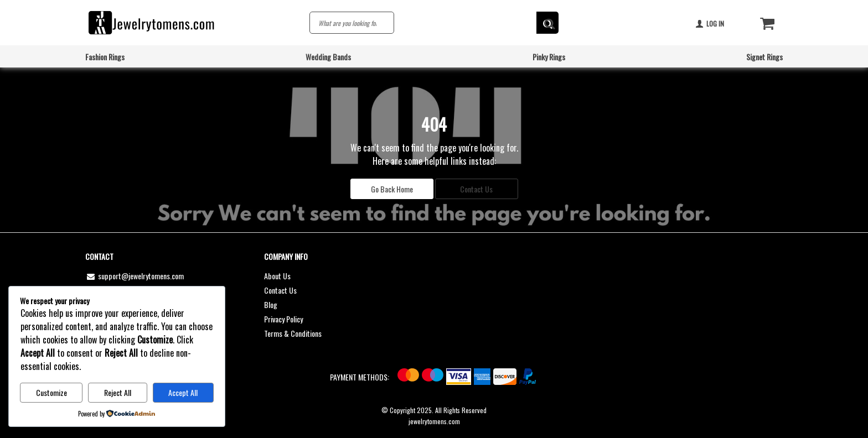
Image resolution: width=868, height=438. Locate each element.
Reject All (118, 392)
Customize (51, 392)
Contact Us (476, 189)
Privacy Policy (283, 319)
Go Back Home (392, 189)
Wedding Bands (328, 57)
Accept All (183, 392)
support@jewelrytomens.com (135, 276)
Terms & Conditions (293, 333)
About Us (277, 276)
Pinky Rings (549, 57)
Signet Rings (764, 57)
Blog (271, 304)
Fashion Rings (105, 57)
